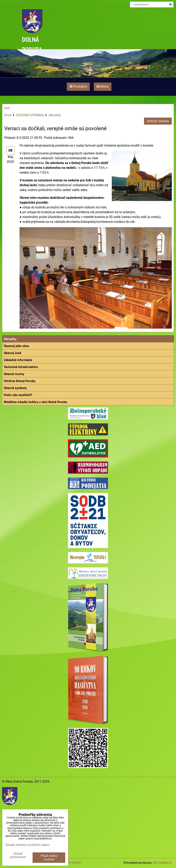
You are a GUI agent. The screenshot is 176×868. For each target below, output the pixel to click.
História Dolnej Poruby (20, 381)
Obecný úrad (12, 353)
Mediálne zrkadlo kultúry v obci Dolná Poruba (35, 402)
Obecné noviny (14, 374)
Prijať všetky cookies (49, 858)
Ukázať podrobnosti (18, 855)
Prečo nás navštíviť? (18, 395)
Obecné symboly (15, 388)
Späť (7, 108)
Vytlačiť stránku (158, 121)
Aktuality (10, 339)
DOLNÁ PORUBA (32, 44)
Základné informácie (18, 360)
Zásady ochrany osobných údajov (27, 845)
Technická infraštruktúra (21, 367)
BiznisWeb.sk (162, 863)
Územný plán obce (16, 346)
